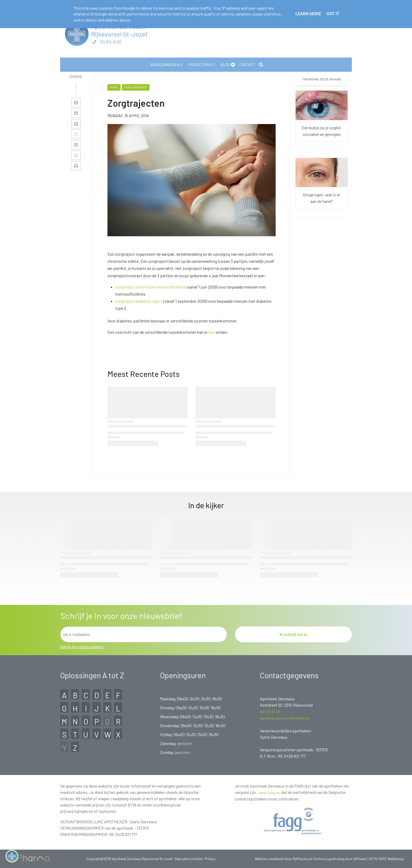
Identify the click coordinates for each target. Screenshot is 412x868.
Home (114, 87)
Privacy (210, 859)
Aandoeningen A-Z (167, 65)
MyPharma (300, 859)
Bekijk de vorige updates (82, 647)
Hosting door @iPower (350, 859)
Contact (247, 65)
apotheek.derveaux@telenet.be (285, 718)
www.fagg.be (269, 792)
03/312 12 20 (111, 42)
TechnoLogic (323, 859)
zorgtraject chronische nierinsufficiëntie (151, 287)
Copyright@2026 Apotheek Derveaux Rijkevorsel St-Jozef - (130, 859)
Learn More (308, 14)
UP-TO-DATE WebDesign (387, 859)
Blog (225, 65)
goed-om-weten (136, 87)
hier (211, 332)
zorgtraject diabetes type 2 (139, 301)
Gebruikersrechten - (190, 859)
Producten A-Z (202, 65)
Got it (333, 14)
